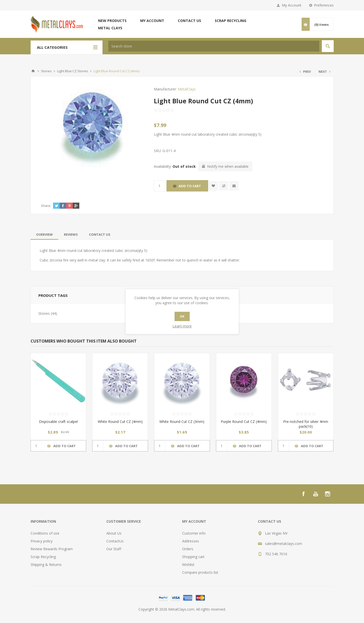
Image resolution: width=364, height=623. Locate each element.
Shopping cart (193, 557)
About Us (114, 533)
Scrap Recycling (230, 21)
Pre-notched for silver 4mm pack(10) (306, 424)
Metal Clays (110, 28)
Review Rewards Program (52, 549)
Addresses (191, 541)
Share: (46, 206)
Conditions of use (45, 533)
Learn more (182, 326)
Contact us (189, 21)
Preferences (324, 5)
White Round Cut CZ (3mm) (182, 422)
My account (152, 21)
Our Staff (114, 549)
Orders (188, 549)
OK (182, 316)
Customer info (194, 533)
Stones (44, 313)
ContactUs (115, 541)
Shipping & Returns (46, 565)
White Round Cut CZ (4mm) (120, 422)
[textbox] (214, 46)
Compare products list (200, 572)
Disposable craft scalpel (58, 422)
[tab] (44, 234)
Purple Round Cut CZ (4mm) (244, 422)
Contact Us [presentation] (100, 234)
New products (112, 21)
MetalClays (187, 89)
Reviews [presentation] (71, 234)
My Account (292, 5)
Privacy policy (42, 541)
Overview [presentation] (44, 234)
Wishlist (188, 565)
